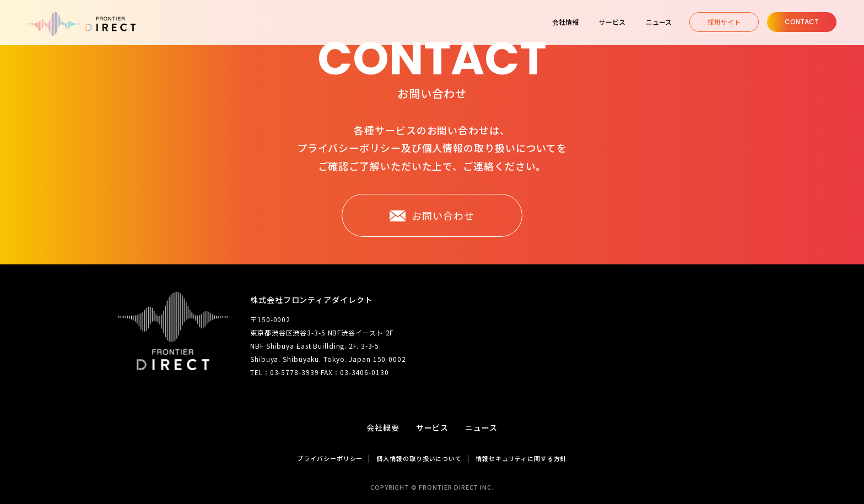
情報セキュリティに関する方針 (521, 458)
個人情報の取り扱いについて (419, 458)
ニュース (481, 427)
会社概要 (383, 427)
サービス (433, 427)
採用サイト (724, 22)
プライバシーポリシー (330, 458)
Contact (802, 22)
